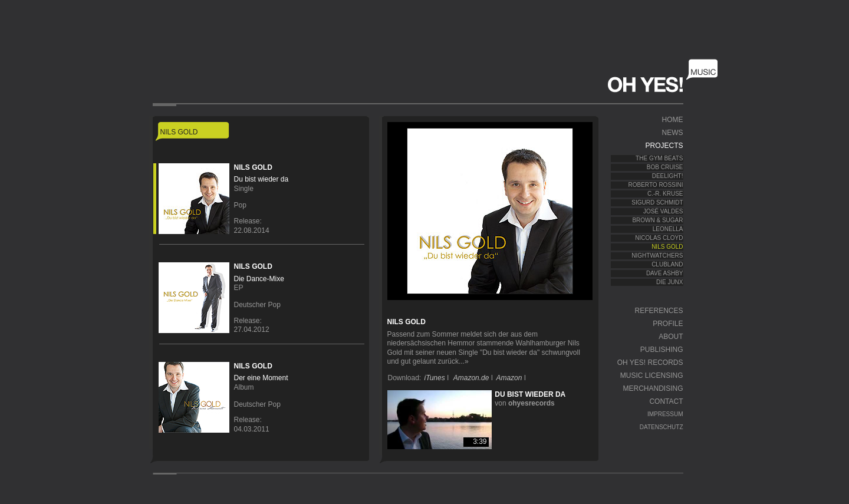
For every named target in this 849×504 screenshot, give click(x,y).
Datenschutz (662, 427)
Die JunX (670, 282)
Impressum (665, 414)
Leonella (668, 229)
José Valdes (663, 211)
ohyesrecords (532, 403)
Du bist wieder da (530, 394)
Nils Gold (667, 247)
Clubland (667, 264)
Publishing (662, 350)
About (671, 337)
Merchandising (653, 388)
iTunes (435, 378)
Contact (666, 401)
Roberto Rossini (656, 185)
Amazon (509, 378)
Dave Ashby (665, 273)
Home (673, 120)
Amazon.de (471, 378)
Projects (664, 146)
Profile (668, 324)
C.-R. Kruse (665, 194)
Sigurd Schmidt (657, 202)
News (673, 133)
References (659, 311)
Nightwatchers (657, 256)
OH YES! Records (650, 363)
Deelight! (668, 176)
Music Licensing (652, 375)
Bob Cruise (665, 167)
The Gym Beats (659, 158)
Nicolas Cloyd (659, 238)
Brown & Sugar (657, 220)
